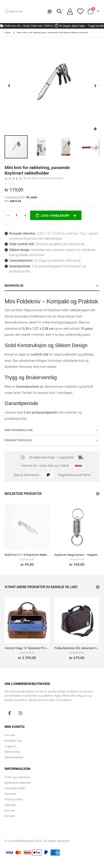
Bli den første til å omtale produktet (43, 178)
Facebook (10, 713)
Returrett (10, 794)
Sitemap (10, 805)
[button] (95, 129)
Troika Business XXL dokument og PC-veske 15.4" (77, 648)
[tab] (52, 286)
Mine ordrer (12, 752)
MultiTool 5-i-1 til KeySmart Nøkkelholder (27, 555)
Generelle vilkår (15, 788)
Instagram (20, 713)
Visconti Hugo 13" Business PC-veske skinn (27, 648)
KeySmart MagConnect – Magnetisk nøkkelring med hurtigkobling (77, 555)
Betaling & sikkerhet (18, 783)
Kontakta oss (13, 741)
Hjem (8, 33)
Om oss (10, 735)
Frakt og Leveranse (17, 777)
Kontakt (10, 816)
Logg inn (10, 746)
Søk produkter (14, 757)
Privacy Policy (14, 799)
